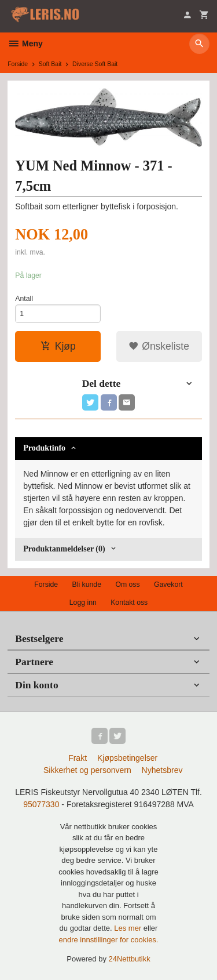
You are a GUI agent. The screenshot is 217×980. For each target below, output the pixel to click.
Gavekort (168, 585)
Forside (18, 64)
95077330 (41, 804)
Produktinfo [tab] (44, 448)
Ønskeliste (159, 346)
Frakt (78, 758)
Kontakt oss (129, 602)
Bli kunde (87, 585)
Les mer (129, 928)
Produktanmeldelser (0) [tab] (64, 549)
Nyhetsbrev (162, 770)
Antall (24, 299)
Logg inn (83, 602)
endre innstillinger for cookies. (109, 940)
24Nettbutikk (130, 959)
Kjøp (58, 346)
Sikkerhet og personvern (87, 770)
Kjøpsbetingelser (127, 758)
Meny (25, 43)
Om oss (127, 585)
